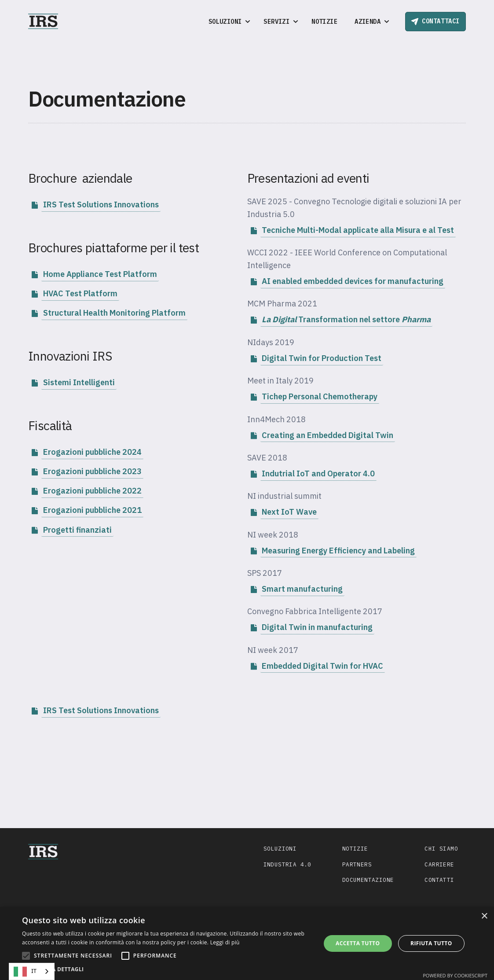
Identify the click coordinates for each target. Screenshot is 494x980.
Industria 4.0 (287, 864)
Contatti (439, 880)
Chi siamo (441, 848)
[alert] (247, 943)
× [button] (484, 916)
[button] (227, 22)
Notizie (324, 22)
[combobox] (32, 971)
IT (25, 972)
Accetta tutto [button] (358, 943)
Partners (357, 864)
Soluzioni (280, 848)
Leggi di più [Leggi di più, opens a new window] (225, 942)
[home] (43, 21)
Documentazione (368, 880)
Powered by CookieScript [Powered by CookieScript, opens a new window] (455, 975)
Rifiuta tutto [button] (431, 943)
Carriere (439, 864)
